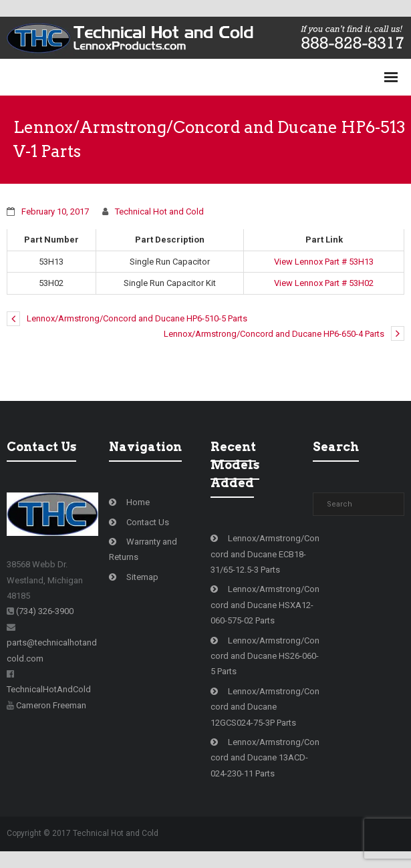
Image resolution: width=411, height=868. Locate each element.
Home (138, 502)
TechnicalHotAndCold (49, 689)
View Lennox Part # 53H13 (324, 262)
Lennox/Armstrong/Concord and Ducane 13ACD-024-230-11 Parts (265, 758)
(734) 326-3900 (45, 611)
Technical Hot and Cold (159, 211)
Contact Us (148, 522)
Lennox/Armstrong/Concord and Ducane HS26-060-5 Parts (265, 656)
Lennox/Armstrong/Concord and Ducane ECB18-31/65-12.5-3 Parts (265, 554)
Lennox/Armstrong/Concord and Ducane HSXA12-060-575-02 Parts (265, 605)
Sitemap (142, 577)
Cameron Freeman (51, 705)
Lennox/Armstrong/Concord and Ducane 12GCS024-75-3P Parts (265, 707)
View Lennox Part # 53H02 (324, 283)
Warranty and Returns (143, 549)
